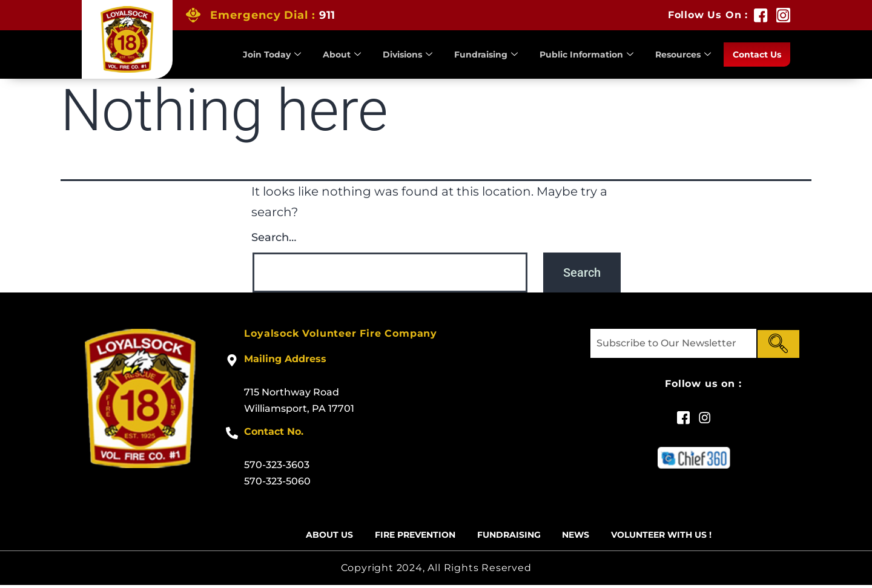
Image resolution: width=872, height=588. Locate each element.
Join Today (249, 54)
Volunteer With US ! (675, 536)
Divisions (389, 54)
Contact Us (755, 54)
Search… (274, 237)
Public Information (576, 54)
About (321, 54)
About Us (314, 536)
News (582, 536)
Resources (677, 54)
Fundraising (471, 54)
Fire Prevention (407, 536)
